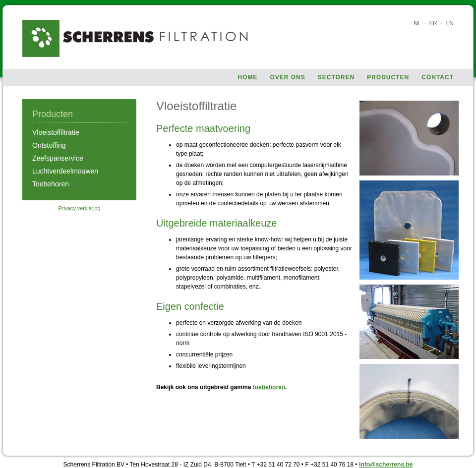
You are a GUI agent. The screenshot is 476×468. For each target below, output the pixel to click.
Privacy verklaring (79, 208)
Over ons (287, 77)
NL (417, 23)
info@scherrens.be (386, 465)
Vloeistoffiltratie (56, 132)
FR (433, 23)
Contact (438, 77)
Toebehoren (51, 184)
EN (449, 23)
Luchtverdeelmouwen (65, 171)
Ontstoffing (49, 145)
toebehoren (269, 387)
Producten (388, 77)
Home (247, 77)
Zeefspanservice (58, 158)
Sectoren (336, 77)
